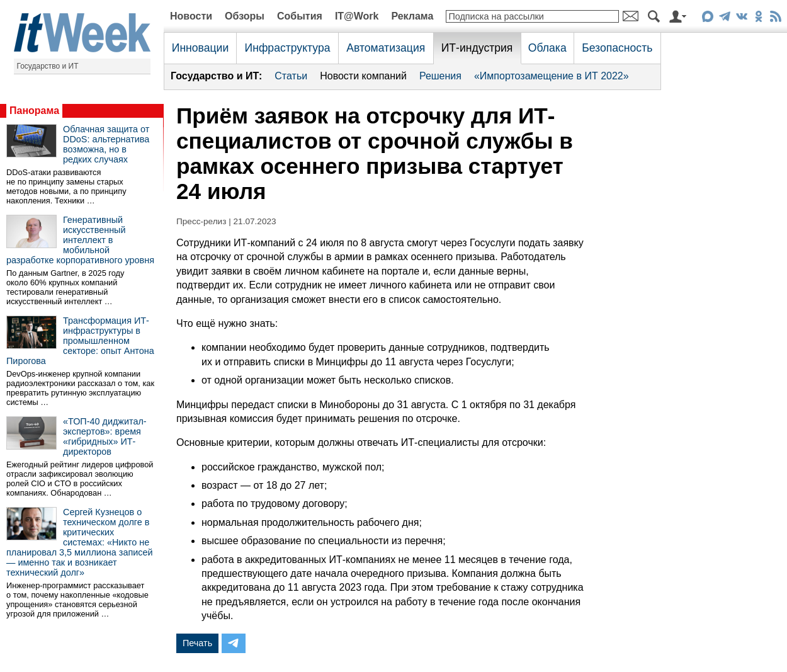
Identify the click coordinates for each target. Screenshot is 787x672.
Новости (191, 16)
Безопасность (617, 48)
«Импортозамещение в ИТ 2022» (552, 76)
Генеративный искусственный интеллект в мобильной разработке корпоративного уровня (80, 240)
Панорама (34, 111)
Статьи (291, 76)
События (300, 16)
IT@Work (357, 16)
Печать (197, 643)
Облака (547, 48)
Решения (440, 76)
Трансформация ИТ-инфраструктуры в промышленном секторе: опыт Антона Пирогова (80, 341)
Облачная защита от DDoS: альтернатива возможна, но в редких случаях (106, 144)
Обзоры (245, 16)
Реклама (412, 16)
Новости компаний (363, 76)
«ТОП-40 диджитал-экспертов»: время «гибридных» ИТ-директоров (105, 436)
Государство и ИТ (48, 66)
